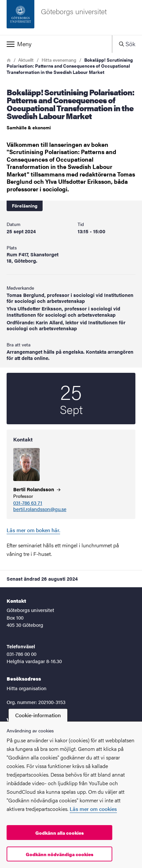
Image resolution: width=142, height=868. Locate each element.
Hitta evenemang (59, 60)
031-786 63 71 (28, 503)
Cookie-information (38, 715)
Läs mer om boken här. (33, 530)
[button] (56, 44)
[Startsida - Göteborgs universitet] (71, 17)
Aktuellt (26, 60)
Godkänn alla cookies (60, 833)
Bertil (37, 489)
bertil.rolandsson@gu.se (40, 509)
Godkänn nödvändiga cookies (60, 854)
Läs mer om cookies (93, 809)
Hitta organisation (27, 688)
